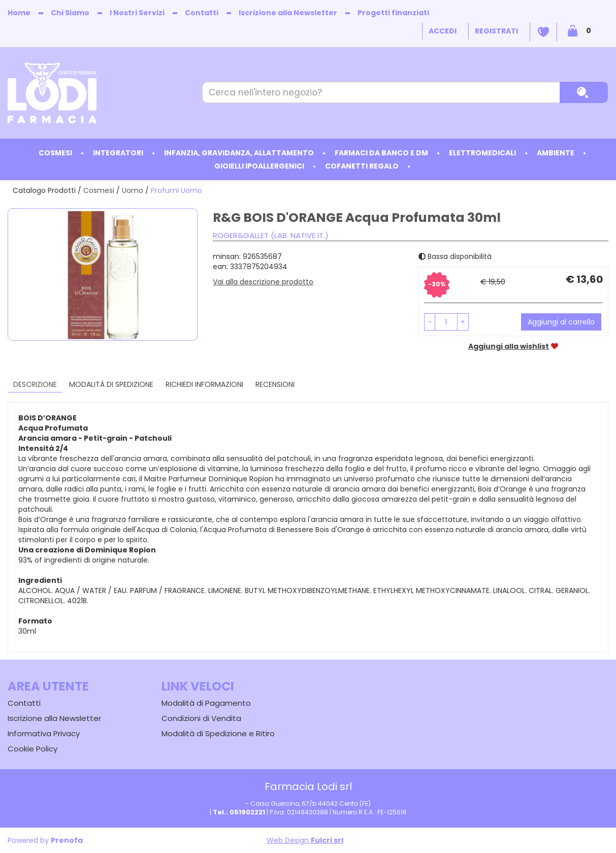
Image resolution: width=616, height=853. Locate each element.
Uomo (133, 190)
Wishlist (543, 32)
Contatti (202, 13)
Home (19, 13)
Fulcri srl (327, 840)
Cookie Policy (33, 749)
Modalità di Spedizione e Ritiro (218, 733)
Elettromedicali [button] (482, 153)
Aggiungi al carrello (561, 322)
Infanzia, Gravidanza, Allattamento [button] (239, 153)
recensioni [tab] (275, 384)
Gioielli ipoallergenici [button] (259, 166)
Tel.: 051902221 (239, 812)
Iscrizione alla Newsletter (288, 13)
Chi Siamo (70, 13)
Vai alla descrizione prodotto (263, 282)
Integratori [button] (118, 153)
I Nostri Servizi (137, 13)
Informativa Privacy (44, 733)
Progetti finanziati (393, 13)
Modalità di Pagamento (206, 703)
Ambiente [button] (556, 153)
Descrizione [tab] (35, 384)
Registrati (496, 31)
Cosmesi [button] (55, 153)
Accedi (443, 31)
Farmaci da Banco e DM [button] (381, 153)
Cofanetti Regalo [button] (362, 166)
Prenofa (67, 840)
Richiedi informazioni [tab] (204, 384)
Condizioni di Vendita (201, 718)
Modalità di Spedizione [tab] (111, 384)
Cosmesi (99, 190)
